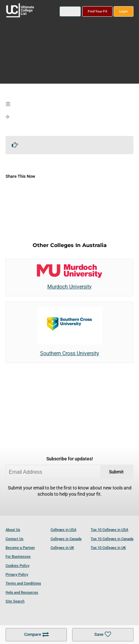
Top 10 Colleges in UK (108, 548)
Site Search (15, 601)
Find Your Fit (97, 11)
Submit (116, 472)
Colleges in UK (62, 548)
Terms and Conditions (23, 583)
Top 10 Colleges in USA (109, 530)
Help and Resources (22, 593)
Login (124, 11)
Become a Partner (20, 548)
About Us (13, 530)
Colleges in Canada (66, 539)
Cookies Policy (17, 566)
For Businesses (18, 557)
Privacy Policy (17, 575)
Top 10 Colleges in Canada (112, 539)
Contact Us (15, 539)
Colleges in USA (63, 530)
